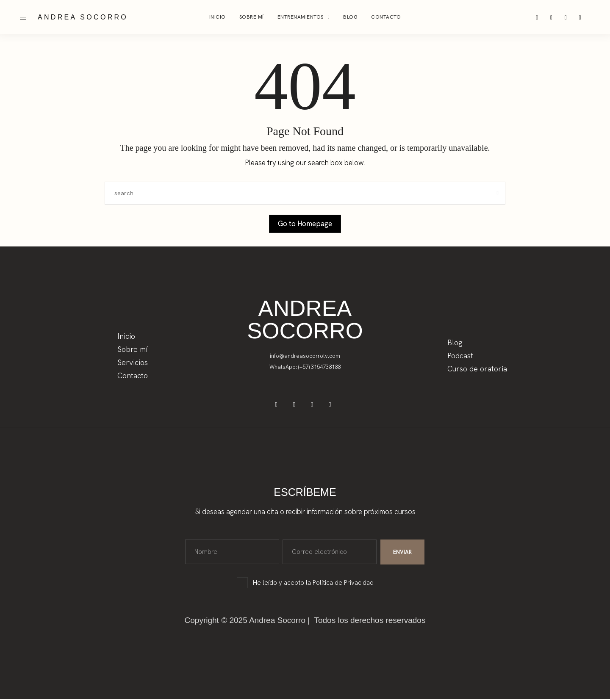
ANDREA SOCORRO (83, 17)
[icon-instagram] (538, 17)
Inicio (218, 17)
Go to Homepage (305, 224)
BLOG (350, 17)
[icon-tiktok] (567, 17)
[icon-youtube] (582, 17)
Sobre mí (252, 17)
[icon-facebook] (552, 17)
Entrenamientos (301, 17)
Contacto (386, 17)
